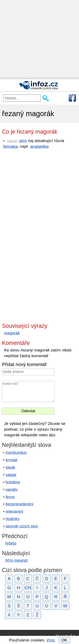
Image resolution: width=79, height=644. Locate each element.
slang (12, 141)
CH (28, 588)
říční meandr (16, 560)
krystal (11, 460)
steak (10, 467)
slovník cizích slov (22, 526)
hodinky (12, 519)
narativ (12, 489)
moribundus (16, 452)
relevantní (14, 511)
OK (64, 640)
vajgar (11, 475)
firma (10, 497)
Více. (51, 640)
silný (23, 141)
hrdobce (13, 482)
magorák (12, 333)
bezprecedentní (19, 504)
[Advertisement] (39, 40)
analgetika (39, 146)
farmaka (10, 146)
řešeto (11, 543)
